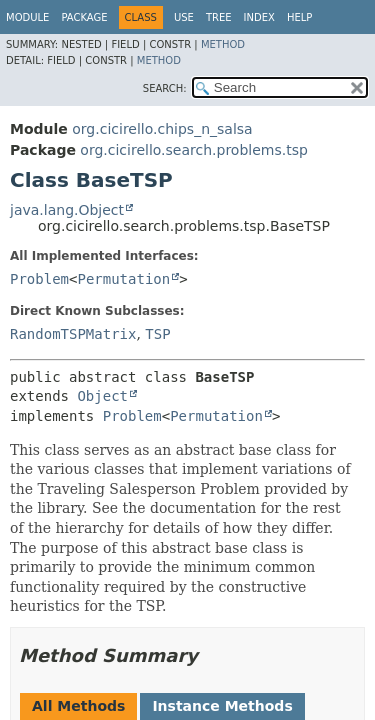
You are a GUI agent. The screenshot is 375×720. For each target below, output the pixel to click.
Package (84, 17)
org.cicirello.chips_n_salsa (162, 129)
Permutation (123, 279)
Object (102, 396)
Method (223, 44)
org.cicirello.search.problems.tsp (194, 150)
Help (299, 17)
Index (259, 17)
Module (27, 17)
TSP (157, 334)
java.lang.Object (67, 210)
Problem (39, 279)
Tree (219, 17)
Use (184, 17)
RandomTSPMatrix (73, 334)
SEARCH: (165, 88)
